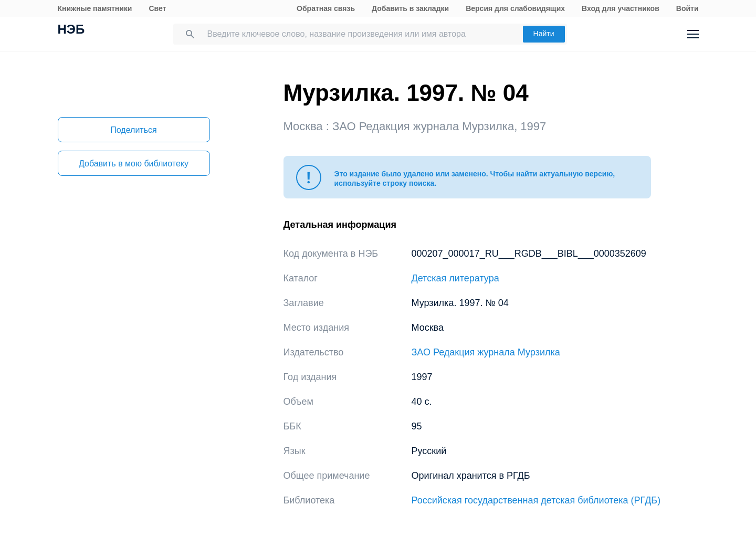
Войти (687, 8)
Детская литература (455, 278)
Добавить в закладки (410, 8)
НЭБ (71, 30)
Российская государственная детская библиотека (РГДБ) (536, 500)
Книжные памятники (95, 8)
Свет (157, 8)
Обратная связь (326, 8)
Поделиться (133, 130)
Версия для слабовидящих (515, 8)
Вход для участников (621, 8)
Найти (544, 34)
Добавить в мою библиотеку (134, 164)
